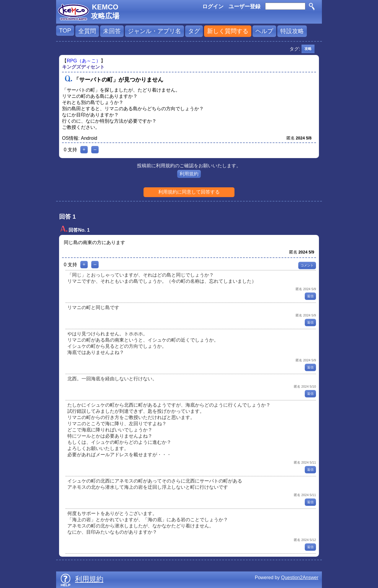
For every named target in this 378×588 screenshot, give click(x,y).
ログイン (213, 7)
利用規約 (189, 174)
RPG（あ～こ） (84, 61)
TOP (65, 30)
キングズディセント (83, 67)
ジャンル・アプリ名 (154, 31)
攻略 (308, 49)
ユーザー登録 (245, 7)
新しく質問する (228, 31)
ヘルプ (264, 31)
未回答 (112, 31)
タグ (194, 31)
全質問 (87, 31)
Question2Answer (300, 578)
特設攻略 (292, 31)
